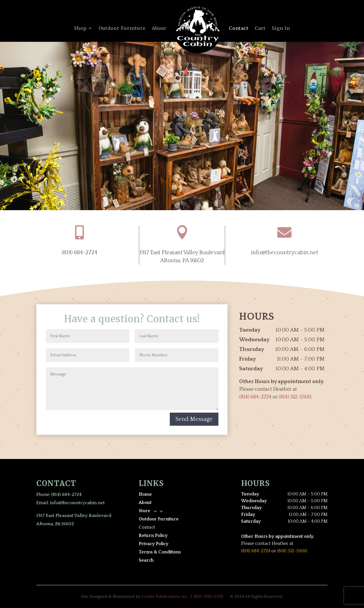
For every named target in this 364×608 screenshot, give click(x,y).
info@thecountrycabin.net (285, 253)
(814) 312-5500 (295, 397)
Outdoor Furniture (122, 28)
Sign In (281, 28)
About (159, 28)
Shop (80, 28)
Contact (239, 28)
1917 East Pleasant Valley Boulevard (182, 253)
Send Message (194, 419)
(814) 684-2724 (79, 253)
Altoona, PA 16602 (182, 260)
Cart (260, 28)
